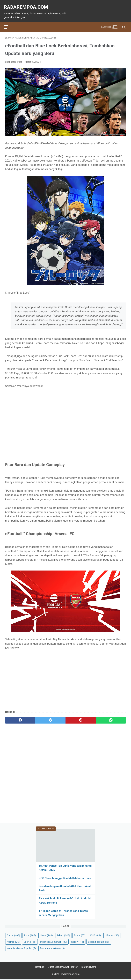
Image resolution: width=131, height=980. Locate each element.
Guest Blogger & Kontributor (63, 967)
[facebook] (20, 717)
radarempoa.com (27, 4)
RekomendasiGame (52, 948)
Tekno (63, 935)
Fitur (30, 935)
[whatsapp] (111, 717)
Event (80, 935)
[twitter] (50, 717)
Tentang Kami (88, 967)
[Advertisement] (65, 679)
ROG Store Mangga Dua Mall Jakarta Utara (65, 878)
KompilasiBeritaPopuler (21, 948)
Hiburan (112, 935)
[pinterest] (81, 717)
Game (13, 935)
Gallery (78, 941)
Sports (30, 941)
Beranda (40, 967)
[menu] (7, 23)
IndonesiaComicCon (54, 941)
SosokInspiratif (99, 941)
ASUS (95, 935)
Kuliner (13, 941)
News (46, 935)
